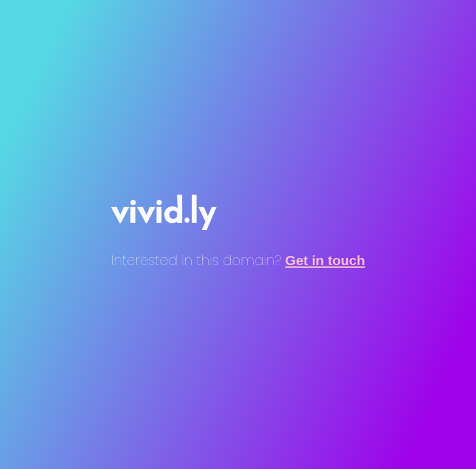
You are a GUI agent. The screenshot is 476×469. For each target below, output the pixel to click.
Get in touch (325, 260)
